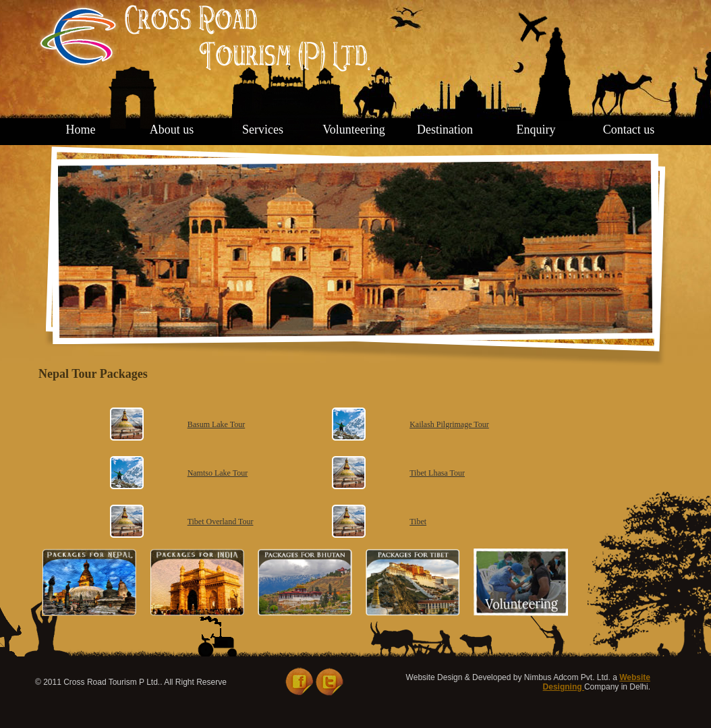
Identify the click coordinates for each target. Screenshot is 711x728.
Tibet (418, 522)
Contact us (629, 130)
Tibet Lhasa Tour (437, 473)
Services (263, 130)
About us (172, 130)
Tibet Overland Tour (221, 522)
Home (81, 130)
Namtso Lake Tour (218, 473)
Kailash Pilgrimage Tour (449, 424)
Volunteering (354, 130)
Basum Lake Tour (217, 424)
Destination (445, 130)
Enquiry (536, 130)
